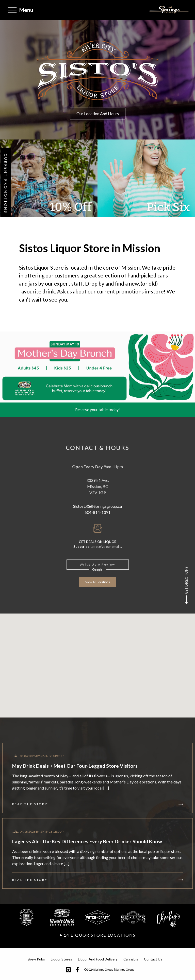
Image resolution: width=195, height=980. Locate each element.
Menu (26, 10)
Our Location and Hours (98, 113)
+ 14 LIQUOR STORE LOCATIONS (98, 935)
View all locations (98, 582)
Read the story (30, 804)
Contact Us (153, 959)
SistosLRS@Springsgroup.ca (97, 506)
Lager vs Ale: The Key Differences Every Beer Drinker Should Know (87, 841)
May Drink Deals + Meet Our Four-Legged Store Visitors (75, 766)
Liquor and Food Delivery (98, 959)
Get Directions (186, 580)
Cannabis (131, 959)
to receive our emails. (98, 544)
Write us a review (97, 564)
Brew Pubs (36, 959)
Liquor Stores (61, 959)
